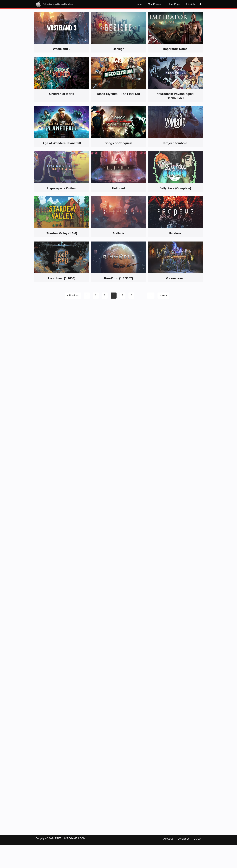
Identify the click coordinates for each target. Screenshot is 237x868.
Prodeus (175, 233)
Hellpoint (118, 188)
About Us (168, 861)
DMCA (197, 861)
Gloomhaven (175, 278)
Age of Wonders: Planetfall (62, 143)
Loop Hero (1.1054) (62, 278)
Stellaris (118, 233)
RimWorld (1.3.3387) (119, 278)
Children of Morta (62, 94)
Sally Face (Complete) (175, 188)
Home (139, 4)
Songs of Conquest (118, 143)
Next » (163, 295)
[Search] (200, 4)
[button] (162, 4)
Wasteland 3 (62, 49)
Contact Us (184, 861)
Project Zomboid (175, 143)
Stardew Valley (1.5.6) (62, 233)
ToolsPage (174, 4)
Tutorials (190, 4)
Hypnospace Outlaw (62, 188)
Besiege (119, 49)
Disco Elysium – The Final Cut (118, 94)
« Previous (73, 295)
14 (151, 295)
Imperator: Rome (175, 49)
